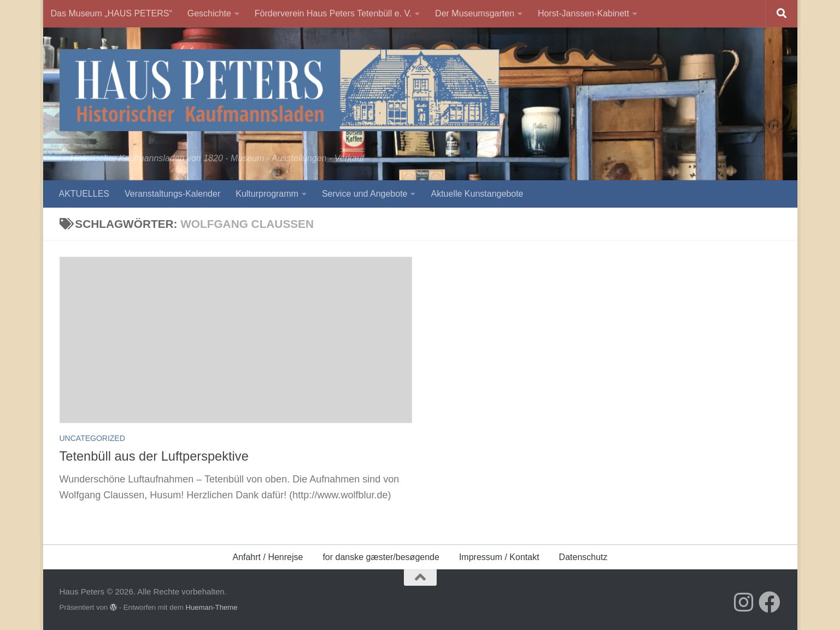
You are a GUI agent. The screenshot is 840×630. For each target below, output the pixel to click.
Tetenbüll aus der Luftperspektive (154, 456)
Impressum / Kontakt (499, 557)
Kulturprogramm (267, 194)
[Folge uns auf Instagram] (743, 602)
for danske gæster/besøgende (381, 557)
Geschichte (209, 13)
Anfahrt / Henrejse (268, 557)
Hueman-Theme (211, 607)
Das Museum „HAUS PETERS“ (111, 13)
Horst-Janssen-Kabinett (583, 13)
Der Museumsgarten (475, 13)
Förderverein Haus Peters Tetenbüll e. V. (333, 13)
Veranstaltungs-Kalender (172, 194)
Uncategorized (92, 438)
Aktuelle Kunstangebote (477, 194)
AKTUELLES (84, 194)
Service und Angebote (365, 194)
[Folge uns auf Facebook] (769, 602)
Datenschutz (583, 557)
